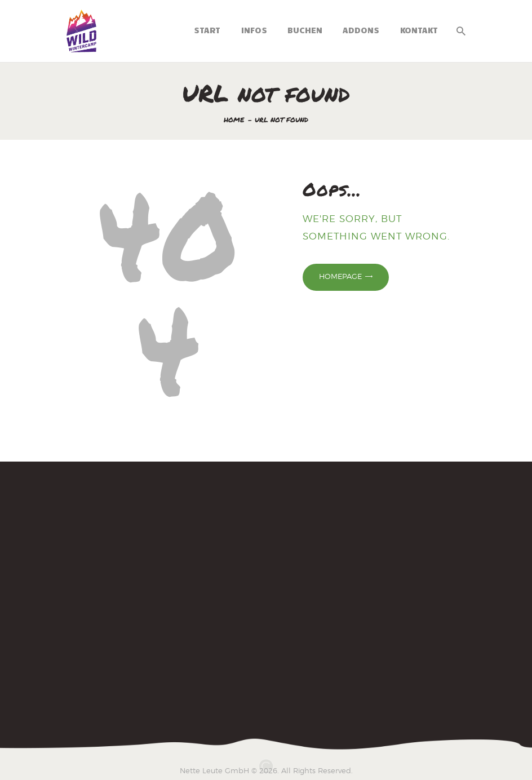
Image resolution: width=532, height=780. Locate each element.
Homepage (340, 276)
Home (234, 120)
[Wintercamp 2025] (266, 594)
